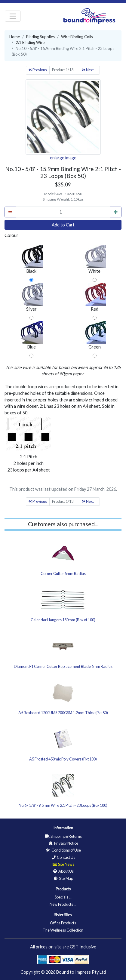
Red (95, 297)
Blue (31, 335)
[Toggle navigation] (13, 16)
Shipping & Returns (63, 836)
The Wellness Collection (63, 930)
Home (15, 37)
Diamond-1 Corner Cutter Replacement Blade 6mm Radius (63, 666)
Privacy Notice (63, 843)
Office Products (63, 923)
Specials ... (63, 897)
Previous (38, 70)
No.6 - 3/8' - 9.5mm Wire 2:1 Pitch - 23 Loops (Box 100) (63, 805)
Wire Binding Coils (77, 37)
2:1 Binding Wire (30, 42)
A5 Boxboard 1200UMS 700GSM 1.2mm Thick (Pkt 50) (63, 713)
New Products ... (63, 904)
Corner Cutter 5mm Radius (63, 573)
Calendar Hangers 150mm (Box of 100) (63, 620)
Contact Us (63, 857)
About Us (63, 871)
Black (31, 260)
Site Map (63, 878)
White (95, 260)
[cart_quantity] (63, 212)
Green (95, 335)
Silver (31, 297)
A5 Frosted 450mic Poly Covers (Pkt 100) (63, 759)
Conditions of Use (63, 850)
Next (88, 70)
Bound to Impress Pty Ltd (81, 972)
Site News (63, 864)
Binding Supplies (40, 37)
